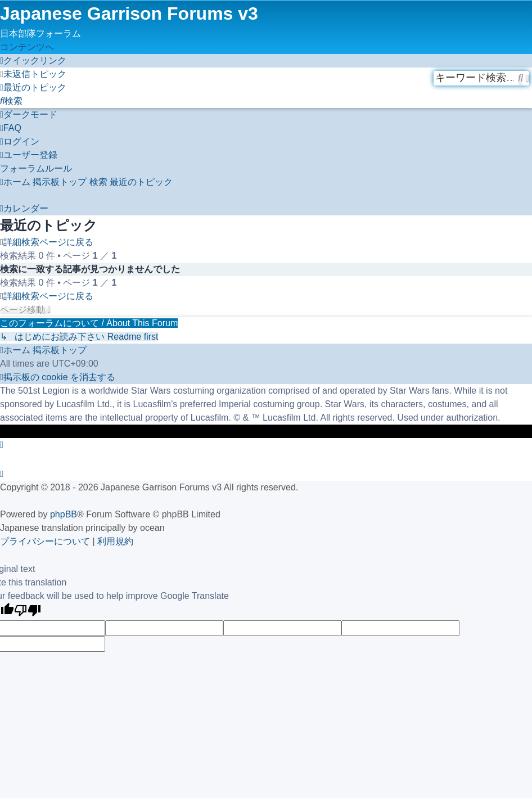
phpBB (64, 514)
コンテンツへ (27, 47)
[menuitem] (33, 74)
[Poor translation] (28, 612)
